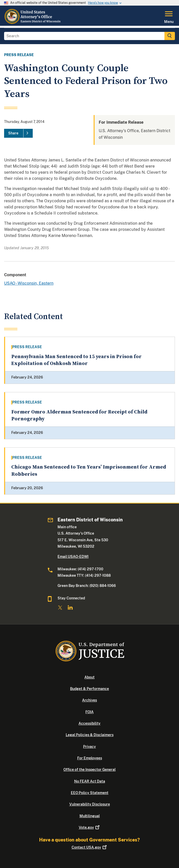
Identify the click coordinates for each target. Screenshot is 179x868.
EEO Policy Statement (90, 793)
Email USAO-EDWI (73, 557)
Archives (89, 700)
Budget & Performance (89, 689)
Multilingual (90, 816)
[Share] (18, 133)
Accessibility (89, 723)
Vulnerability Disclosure (90, 804)
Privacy (89, 747)
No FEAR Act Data (90, 781)
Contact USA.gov (90, 847)
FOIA (89, 712)
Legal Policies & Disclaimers (90, 735)
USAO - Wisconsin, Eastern (29, 283)
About (89, 677)
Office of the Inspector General (89, 770)
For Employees (90, 758)
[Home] (33, 23)
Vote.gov (90, 827)
